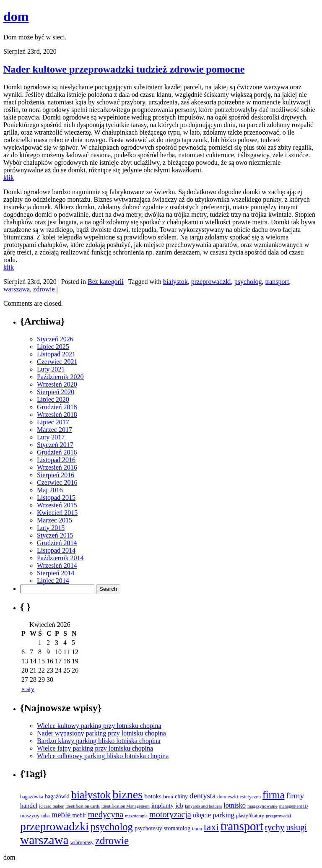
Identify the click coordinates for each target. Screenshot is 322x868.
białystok (175, 282)
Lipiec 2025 (53, 347)
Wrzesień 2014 (57, 565)
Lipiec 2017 (53, 422)
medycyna (106, 814)
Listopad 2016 (56, 460)
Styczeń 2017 (55, 445)
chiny (181, 797)
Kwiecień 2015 (57, 513)
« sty (28, 689)
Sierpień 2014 (56, 573)
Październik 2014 (60, 558)
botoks (153, 796)
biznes (127, 794)
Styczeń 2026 (55, 339)
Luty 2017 (51, 437)
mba (45, 816)
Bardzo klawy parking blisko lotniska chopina (99, 741)
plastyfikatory (250, 816)
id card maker (51, 806)
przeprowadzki (211, 282)
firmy (295, 796)
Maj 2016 (50, 490)
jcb (179, 805)
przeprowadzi (278, 816)
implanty (162, 806)
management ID (293, 806)
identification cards (83, 806)
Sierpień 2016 (56, 475)
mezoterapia (136, 816)
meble (61, 815)
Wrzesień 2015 (57, 505)
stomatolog (177, 828)
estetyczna (250, 797)
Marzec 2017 (55, 430)
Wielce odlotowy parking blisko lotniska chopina (103, 756)
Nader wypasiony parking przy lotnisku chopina (101, 733)
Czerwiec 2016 (57, 482)
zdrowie (44, 289)
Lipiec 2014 (53, 581)
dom (16, 16)
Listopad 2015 (56, 498)
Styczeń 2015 (55, 535)
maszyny (30, 815)
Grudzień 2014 (57, 543)
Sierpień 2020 (56, 392)
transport (277, 282)
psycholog (248, 282)
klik (9, 178)
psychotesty (148, 828)
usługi (296, 827)
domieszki (228, 797)
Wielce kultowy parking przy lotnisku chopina (99, 726)
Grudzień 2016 (57, 452)
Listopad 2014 (56, 550)
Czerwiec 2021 (57, 362)
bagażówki (57, 797)
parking (223, 815)
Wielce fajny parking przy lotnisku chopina (95, 748)
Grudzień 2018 (57, 407)
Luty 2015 (51, 528)
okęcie (202, 815)
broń (168, 797)
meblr (79, 815)
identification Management (126, 806)
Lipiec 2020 (53, 399)
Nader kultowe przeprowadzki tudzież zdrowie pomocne (124, 69)
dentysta (203, 796)
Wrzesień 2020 (57, 384)
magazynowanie (262, 806)
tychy (275, 827)
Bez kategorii (106, 282)
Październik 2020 (60, 377)
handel (29, 805)
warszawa (17, 289)
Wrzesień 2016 (57, 467)
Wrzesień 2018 (57, 415)
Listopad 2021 (56, 354)
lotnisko (235, 805)
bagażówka (32, 797)
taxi (211, 827)
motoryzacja (170, 814)
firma (274, 795)
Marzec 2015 (55, 520)
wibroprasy (82, 842)
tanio (197, 829)
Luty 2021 (51, 369)
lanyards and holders (203, 806)
